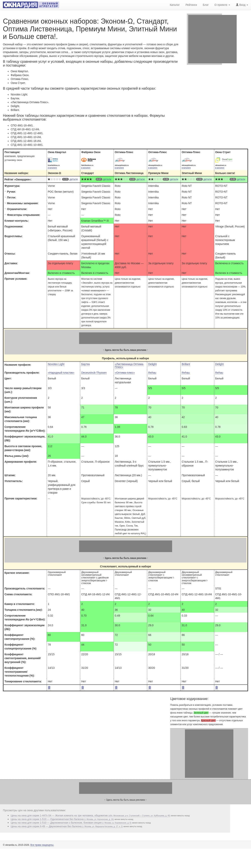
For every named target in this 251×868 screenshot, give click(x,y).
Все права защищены (42, 845)
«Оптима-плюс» (125, 373)
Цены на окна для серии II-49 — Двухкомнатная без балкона (67, 826)
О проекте (222, 5)
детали (74, 179)
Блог (206, 5)
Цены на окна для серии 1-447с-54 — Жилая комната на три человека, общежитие (91, 815)
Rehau (152, 373)
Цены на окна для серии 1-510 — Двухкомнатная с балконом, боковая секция (71, 823)
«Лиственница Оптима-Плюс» (129, 366)
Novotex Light (56, 364)
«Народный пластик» (61, 373)
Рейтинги (191, 5)
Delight (153, 364)
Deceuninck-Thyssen (94, 373)
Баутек (85, 364)
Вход (242, 5)
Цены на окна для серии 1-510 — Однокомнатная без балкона (62, 819)
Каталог (175, 5)
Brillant (186, 364)
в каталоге (52, 168)
